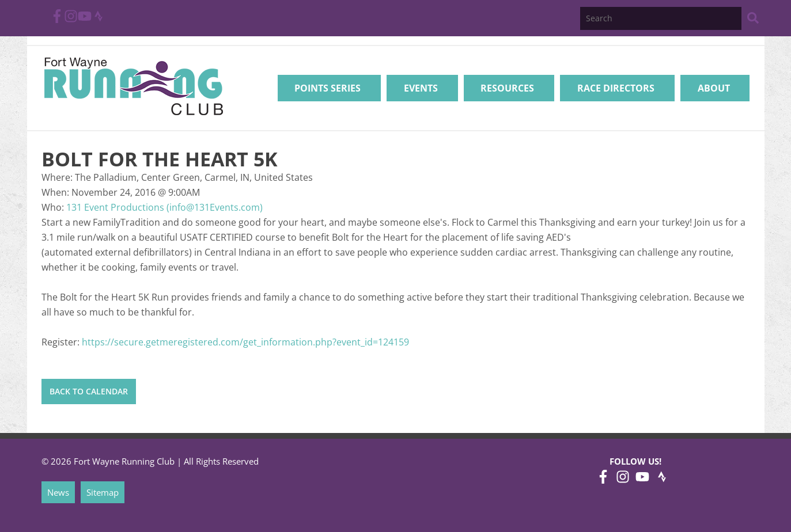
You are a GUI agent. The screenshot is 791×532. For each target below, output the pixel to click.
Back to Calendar (89, 391)
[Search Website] (753, 20)
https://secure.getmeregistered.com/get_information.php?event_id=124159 (245, 342)
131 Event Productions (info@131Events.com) (164, 207)
